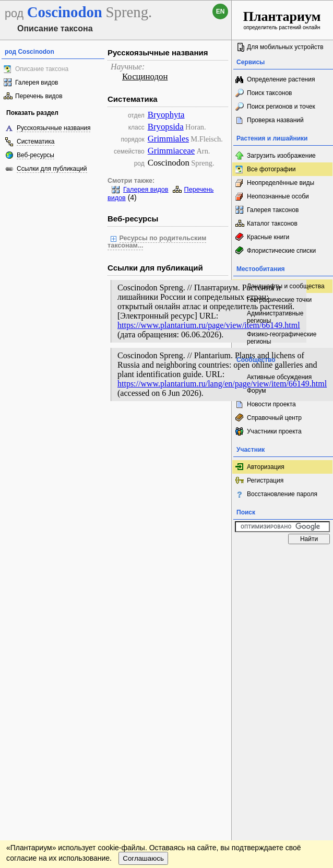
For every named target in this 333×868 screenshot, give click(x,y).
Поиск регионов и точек (281, 107)
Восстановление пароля (282, 494)
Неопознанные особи (278, 196)
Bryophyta (166, 115)
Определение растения (281, 79)
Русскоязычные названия (53, 128)
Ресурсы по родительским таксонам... (157, 242)
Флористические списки (281, 251)
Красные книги (268, 237)
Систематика (35, 142)
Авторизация (266, 467)
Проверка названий (275, 120)
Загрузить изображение (281, 156)
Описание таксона (42, 69)
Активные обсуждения (279, 377)
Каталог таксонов (272, 224)
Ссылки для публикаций (52, 169)
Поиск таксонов (270, 93)
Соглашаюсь (143, 858)
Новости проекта (271, 404)
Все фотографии (271, 169)
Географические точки (279, 300)
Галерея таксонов (273, 210)
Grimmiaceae (171, 151)
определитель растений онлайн (282, 20)
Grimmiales (168, 139)
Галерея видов (37, 83)
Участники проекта (274, 431)
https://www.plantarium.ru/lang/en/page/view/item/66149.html (222, 384)
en (221, 11)
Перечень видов (39, 96)
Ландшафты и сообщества (286, 286)
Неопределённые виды (281, 183)
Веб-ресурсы (35, 155)
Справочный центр (274, 418)
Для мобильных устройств (285, 47)
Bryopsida (166, 127)
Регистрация (265, 480)
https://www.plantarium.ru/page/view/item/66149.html (209, 325)
